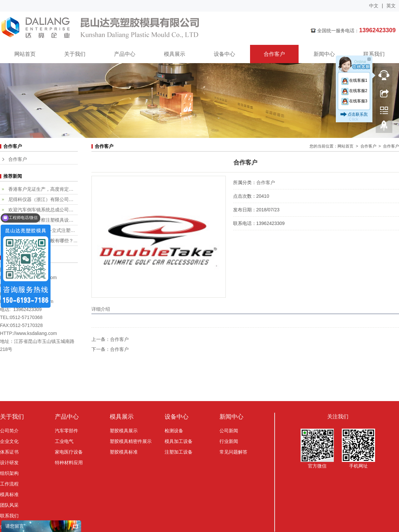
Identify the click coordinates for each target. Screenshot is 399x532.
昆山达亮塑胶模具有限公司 (141, 28)
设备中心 (224, 54)
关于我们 (75, 54)
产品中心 (125, 54)
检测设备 (174, 431)
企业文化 (9, 441)
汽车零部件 (66, 431)
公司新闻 (229, 431)
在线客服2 (354, 91)
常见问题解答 (233, 452)
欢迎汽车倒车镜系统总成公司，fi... (43, 210)
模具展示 (175, 54)
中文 (374, 6)
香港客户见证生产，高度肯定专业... (43, 189)
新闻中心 (324, 54)
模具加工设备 (179, 441)
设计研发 (9, 463)
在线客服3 (354, 101)
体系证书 (9, 452)
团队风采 (9, 505)
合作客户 (274, 54)
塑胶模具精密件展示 (131, 441)
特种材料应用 (69, 463)
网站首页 (25, 54)
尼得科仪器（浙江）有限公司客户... (43, 199)
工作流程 (9, 484)
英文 (391, 6)
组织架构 (9, 473)
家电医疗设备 (69, 452)
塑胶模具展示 (124, 431)
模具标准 (9, 494)
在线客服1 (354, 80)
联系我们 (374, 54)
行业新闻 (229, 441)
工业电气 (64, 441)
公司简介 (9, 431)
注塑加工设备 (179, 452)
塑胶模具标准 (124, 452)
